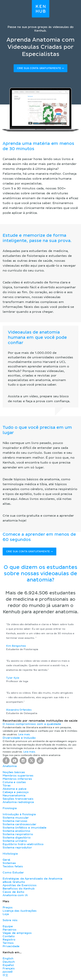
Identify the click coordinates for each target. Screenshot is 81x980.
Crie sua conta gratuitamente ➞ (40, 68)
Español (8, 965)
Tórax (7, 786)
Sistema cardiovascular (20, 824)
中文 (5, 975)
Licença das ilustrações (20, 911)
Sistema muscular (16, 818)
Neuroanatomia (14, 795)
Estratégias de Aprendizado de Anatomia (32, 879)
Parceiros (10, 930)
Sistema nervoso (15, 821)
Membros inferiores (17, 779)
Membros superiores (18, 776)
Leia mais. (24, 735)
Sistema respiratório (18, 834)
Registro (9, 940)
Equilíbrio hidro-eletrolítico (23, 844)
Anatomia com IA (15, 895)
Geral (6, 860)
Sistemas (9, 863)
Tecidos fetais (13, 866)
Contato (9, 936)
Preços (8, 907)
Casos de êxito (13, 892)
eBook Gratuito (14, 882)
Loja (6, 914)
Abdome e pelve (15, 789)
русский (8, 972)
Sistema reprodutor (17, 848)
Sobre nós (10, 920)
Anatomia (10, 766)
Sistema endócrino (16, 831)
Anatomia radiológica (18, 802)
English (8, 959)
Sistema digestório (17, 838)
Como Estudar (13, 873)
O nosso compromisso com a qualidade (32, 724)
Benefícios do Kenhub (19, 889)
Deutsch (9, 962)
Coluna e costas (14, 782)
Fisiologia (10, 808)
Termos (8, 943)
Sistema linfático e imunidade (24, 828)
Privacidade (11, 946)
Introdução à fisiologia (19, 814)
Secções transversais (18, 799)
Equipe (8, 926)
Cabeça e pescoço (16, 792)
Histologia (10, 854)
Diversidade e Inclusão (19, 738)
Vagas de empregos (17, 933)
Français (9, 968)
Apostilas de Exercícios (20, 885)
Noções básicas (14, 772)
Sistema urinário (15, 841)
